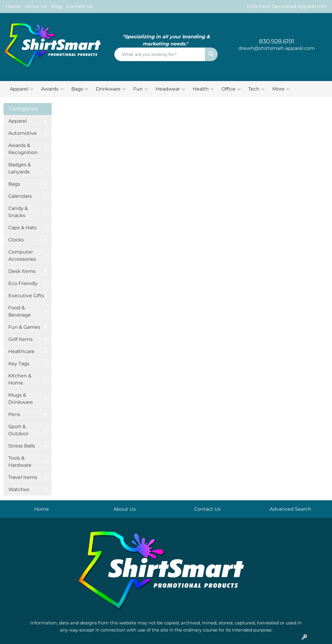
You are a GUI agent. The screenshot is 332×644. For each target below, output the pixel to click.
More (281, 89)
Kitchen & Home (20, 379)
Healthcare (21, 351)
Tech (256, 89)
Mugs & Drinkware (21, 399)
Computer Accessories (22, 255)
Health (203, 89)
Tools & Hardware (20, 462)
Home (13, 6)
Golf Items (20, 339)
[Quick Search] (160, 54)
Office (231, 89)
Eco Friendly (23, 283)
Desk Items (22, 271)
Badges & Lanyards (20, 168)
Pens (14, 414)
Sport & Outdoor (18, 430)
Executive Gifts (26, 296)
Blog (57, 6)
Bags (80, 89)
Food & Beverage (20, 311)
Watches (19, 489)
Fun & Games (24, 327)
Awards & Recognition (23, 149)
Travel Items (23, 477)
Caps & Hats (22, 228)
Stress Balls (22, 446)
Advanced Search (290, 509)
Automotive (23, 133)
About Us (36, 6)
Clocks (16, 240)
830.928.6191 (277, 41)
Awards (52, 89)
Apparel (22, 89)
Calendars (20, 196)
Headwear (170, 89)
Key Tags (19, 364)
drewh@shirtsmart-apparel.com (277, 48)
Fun (141, 89)
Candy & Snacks (18, 212)
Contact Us (79, 6)
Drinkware (111, 89)
